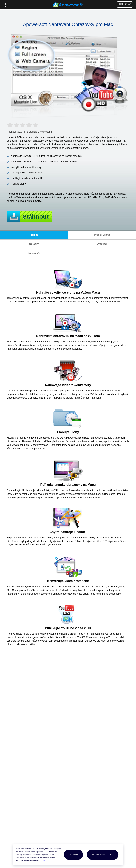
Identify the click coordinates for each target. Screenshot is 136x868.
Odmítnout (73, 854)
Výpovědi (102, 244)
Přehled (34, 235)
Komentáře (34, 253)
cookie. (43, 861)
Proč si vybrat (102, 235)
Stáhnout (36, 217)
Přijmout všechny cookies (103, 854)
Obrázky (34, 244)
